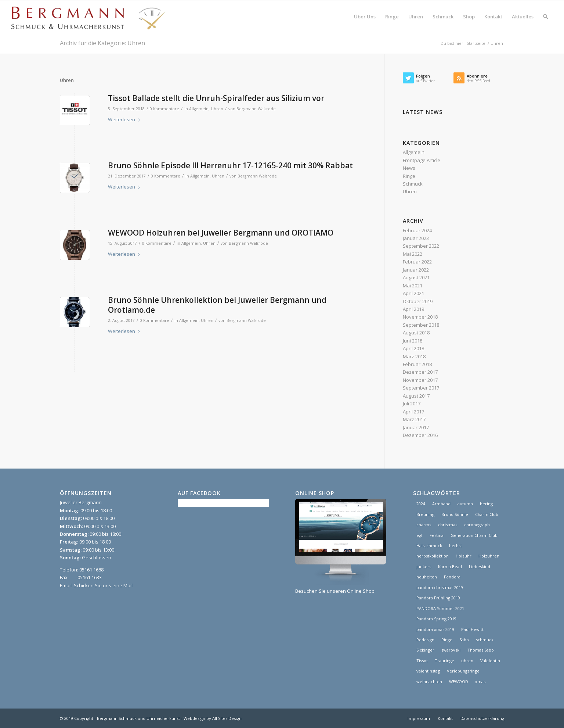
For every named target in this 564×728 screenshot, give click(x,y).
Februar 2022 (417, 262)
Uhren (217, 109)
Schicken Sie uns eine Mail (103, 585)
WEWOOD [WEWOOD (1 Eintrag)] (459, 682)
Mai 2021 (413, 286)
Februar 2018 (417, 364)
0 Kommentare (164, 109)
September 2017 (421, 388)
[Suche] (545, 17)
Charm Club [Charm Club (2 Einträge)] (487, 514)
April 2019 (413, 309)
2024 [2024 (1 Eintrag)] (421, 504)
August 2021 (416, 277)
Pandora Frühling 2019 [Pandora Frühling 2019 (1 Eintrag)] (438, 598)
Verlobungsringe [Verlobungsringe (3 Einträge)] (463, 671)
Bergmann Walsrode (256, 109)
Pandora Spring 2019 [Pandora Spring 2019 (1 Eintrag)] (436, 619)
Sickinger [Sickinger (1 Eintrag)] (425, 650)
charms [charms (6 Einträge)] (424, 525)
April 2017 (413, 412)
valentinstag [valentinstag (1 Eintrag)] (428, 671)
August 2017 (416, 396)
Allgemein (199, 109)
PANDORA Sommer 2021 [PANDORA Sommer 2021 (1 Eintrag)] (440, 608)
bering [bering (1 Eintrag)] (486, 504)
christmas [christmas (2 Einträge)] (448, 525)
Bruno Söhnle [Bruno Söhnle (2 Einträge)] (455, 514)
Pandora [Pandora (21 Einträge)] (452, 577)
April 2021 (413, 293)
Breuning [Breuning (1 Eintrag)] (425, 514)
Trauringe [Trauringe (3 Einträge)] (444, 661)
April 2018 (413, 348)
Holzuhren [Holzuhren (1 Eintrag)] (489, 556)
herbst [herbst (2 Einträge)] (455, 546)
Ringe (409, 176)
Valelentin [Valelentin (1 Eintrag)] (490, 661)
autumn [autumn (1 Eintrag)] (465, 504)
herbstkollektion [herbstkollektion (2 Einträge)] (433, 556)
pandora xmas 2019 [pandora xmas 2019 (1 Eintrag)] (435, 629)
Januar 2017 (416, 427)
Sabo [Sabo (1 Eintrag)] (464, 640)
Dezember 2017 (420, 372)
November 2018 (420, 317)
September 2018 (421, 325)
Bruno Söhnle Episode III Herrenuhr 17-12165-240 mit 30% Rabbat (230, 165)
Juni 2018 (413, 341)
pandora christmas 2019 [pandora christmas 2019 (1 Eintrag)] (440, 587)
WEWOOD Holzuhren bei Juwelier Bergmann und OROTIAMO (221, 233)
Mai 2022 (413, 254)
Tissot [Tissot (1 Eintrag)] (422, 661)
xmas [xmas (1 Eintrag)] (480, 682)
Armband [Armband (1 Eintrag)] (441, 504)
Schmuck (413, 184)
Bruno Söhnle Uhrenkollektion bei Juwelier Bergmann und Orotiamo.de (217, 305)
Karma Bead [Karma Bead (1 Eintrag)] (450, 566)
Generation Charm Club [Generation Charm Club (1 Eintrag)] (474, 535)
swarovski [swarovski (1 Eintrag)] (451, 650)
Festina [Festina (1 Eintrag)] (437, 535)
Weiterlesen (125, 119)
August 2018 (416, 333)
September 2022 (421, 246)
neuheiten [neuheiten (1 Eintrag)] (427, 577)
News (409, 168)
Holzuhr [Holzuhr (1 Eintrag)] (464, 556)
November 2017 (420, 380)
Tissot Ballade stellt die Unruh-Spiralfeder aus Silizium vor (216, 98)
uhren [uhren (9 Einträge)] (467, 661)
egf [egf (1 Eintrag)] (420, 535)
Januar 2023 (416, 238)
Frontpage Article (422, 160)
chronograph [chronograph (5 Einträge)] (477, 525)
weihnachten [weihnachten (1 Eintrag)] (429, 682)
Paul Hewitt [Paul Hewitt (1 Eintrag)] (472, 629)
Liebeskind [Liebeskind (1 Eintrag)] (480, 566)
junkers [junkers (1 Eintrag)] (424, 566)
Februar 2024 (417, 230)
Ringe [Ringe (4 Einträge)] (447, 640)
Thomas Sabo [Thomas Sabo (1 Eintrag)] (481, 650)
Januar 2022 (416, 270)
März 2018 (414, 356)
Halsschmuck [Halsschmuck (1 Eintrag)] (429, 546)
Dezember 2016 (420, 435)
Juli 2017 (412, 404)
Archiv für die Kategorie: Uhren (102, 43)
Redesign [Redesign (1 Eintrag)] (425, 640)
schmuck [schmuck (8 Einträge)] (485, 640)
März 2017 (414, 419)
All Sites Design (227, 718)
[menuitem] (365, 17)
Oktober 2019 (418, 301)
